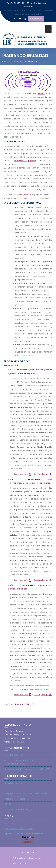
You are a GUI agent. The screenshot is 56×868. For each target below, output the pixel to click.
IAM (6, 792)
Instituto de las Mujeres (15, 802)
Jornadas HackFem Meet (15, 758)
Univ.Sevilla (36, 11)
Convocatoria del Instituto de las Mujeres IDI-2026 (27, 772)
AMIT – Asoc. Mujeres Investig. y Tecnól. (22, 813)
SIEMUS (8, 807)
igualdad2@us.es (19, 745)
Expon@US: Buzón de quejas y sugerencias (24, 837)
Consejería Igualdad (14, 786)
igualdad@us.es (37, 3)
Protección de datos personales (19, 832)
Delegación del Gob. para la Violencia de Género (26, 797)
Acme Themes (37, 863)
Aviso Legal (9, 827)
